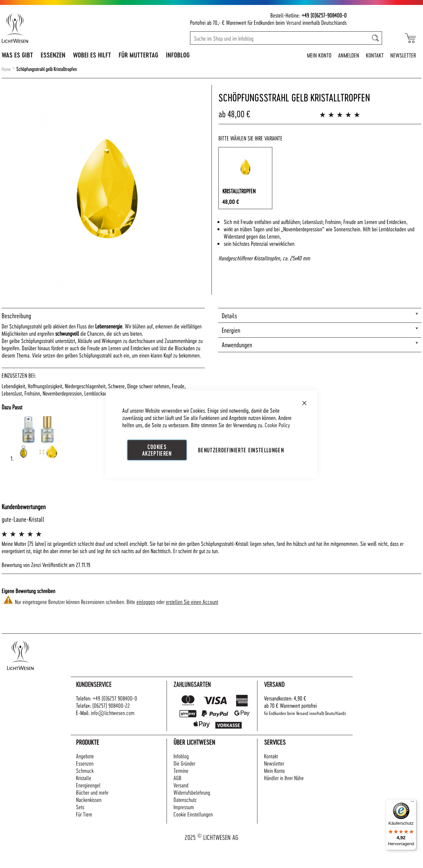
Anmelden (349, 55)
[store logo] (44, 28)
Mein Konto (319, 55)
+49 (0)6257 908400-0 (115, 698)
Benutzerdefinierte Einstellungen (241, 450)
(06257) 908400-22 (111, 705)
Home (6, 69)
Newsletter (403, 55)
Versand (294, 22)
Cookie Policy (277, 424)
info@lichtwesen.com (113, 713)
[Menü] (412, 803)
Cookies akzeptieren (157, 450)
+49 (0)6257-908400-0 (324, 15)
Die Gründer (184, 763)
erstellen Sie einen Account (192, 602)
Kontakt (375, 55)
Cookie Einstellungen (193, 814)
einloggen (146, 602)
